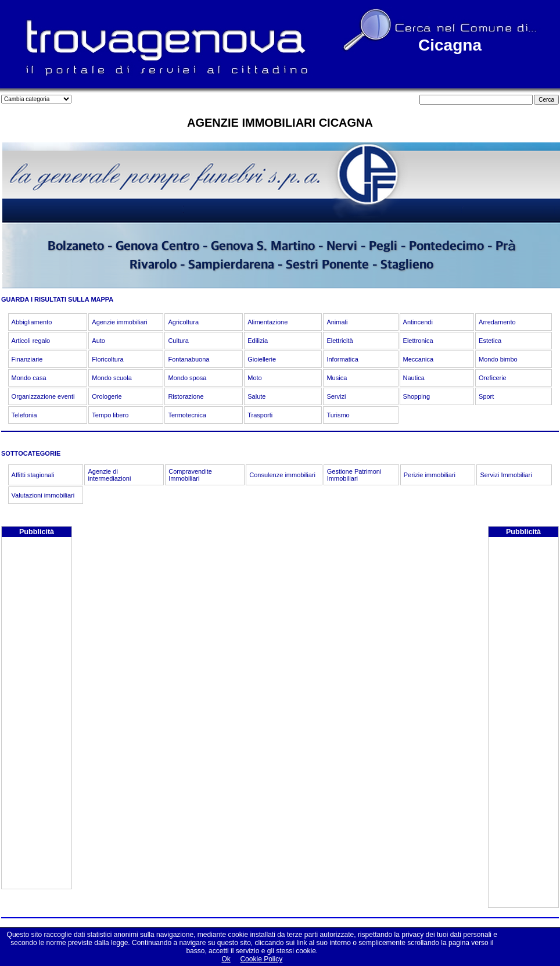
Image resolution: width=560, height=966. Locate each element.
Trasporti (260, 415)
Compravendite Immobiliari (190, 475)
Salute (256, 396)
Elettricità (340, 341)
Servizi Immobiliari (506, 475)
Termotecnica (187, 415)
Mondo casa (29, 378)
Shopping (417, 396)
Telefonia (24, 415)
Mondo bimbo (498, 359)
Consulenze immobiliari (282, 475)
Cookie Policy (261, 959)
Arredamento (497, 322)
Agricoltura (183, 322)
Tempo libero (110, 415)
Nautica (414, 378)
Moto (254, 378)
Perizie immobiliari (430, 475)
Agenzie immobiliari (119, 322)
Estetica (490, 341)
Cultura (178, 341)
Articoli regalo (31, 341)
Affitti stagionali (33, 475)
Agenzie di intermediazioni (109, 475)
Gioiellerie (262, 359)
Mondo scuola (112, 378)
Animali (337, 322)
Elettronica (418, 341)
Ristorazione (186, 396)
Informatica (342, 359)
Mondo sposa (187, 378)
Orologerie (107, 396)
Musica (337, 378)
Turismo (338, 415)
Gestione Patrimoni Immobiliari (354, 475)
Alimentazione (268, 322)
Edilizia (258, 341)
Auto (98, 341)
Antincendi (418, 322)
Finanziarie (27, 359)
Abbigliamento (32, 322)
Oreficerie (493, 378)
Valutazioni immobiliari (43, 495)
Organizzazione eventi (43, 396)
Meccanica (419, 359)
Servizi (336, 396)
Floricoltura (107, 359)
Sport (486, 396)
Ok (226, 959)
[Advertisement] (37, 714)
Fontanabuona (189, 359)
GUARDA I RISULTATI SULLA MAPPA (57, 299)
